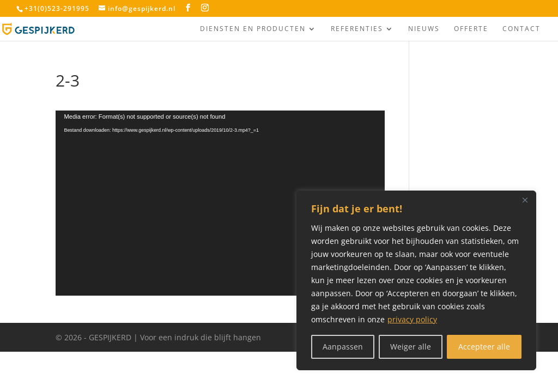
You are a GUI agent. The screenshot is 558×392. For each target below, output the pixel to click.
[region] (416, 280)
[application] (220, 203)
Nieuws (424, 29)
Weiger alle (411, 347)
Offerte (471, 29)
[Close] (525, 200)
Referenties (357, 29)
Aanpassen (343, 347)
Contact (521, 29)
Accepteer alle (484, 347)
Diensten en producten (253, 29)
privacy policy (412, 319)
